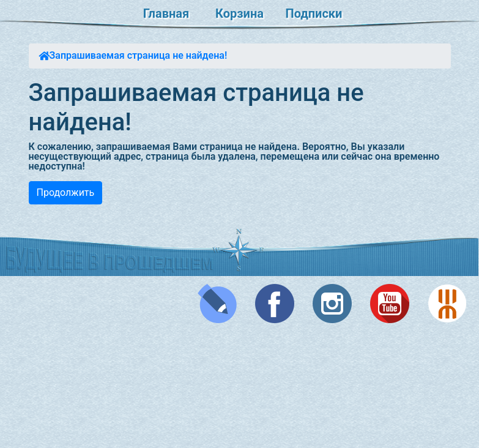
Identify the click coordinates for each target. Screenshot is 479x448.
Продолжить (66, 192)
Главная (166, 13)
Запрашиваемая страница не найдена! (139, 55)
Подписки (314, 13)
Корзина (239, 13)
